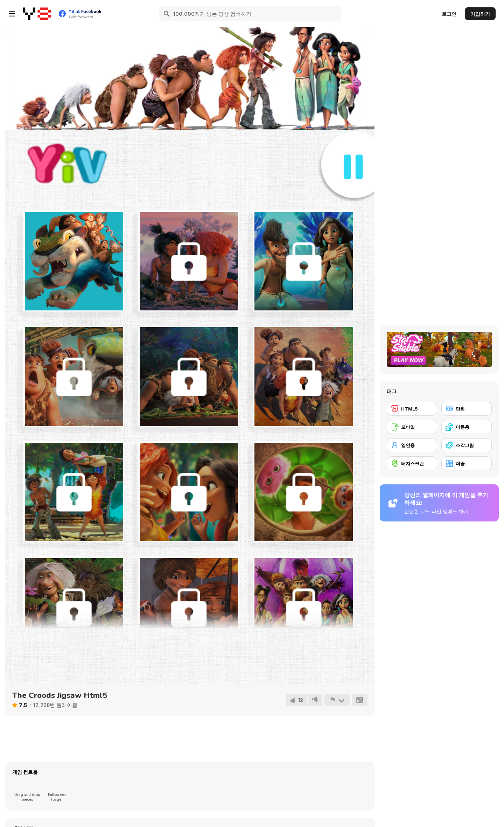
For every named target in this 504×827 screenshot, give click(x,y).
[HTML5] (412, 409)
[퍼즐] (467, 463)
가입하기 (480, 14)
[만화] (467, 409)
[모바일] (412, 427)
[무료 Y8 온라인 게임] (37, 14)
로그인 (449, 14)
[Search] (167, 14)
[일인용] (412, 445)
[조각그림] (467, 445)
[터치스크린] (412, 463)
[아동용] (467, 427)
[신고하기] (337, 700)
